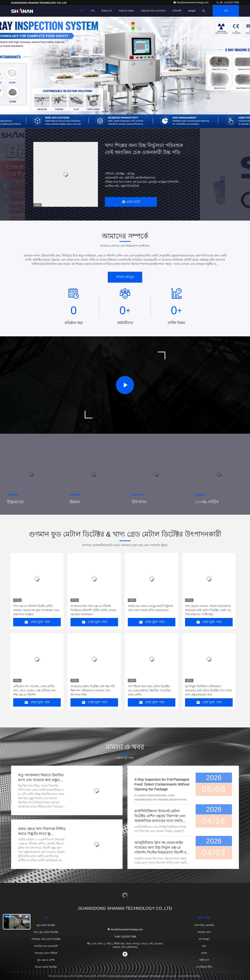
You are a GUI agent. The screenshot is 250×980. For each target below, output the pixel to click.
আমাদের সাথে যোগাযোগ (153, 11)
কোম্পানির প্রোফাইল (204, 925)
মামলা (204, 953)
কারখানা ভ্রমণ (204, 932)
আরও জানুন (125, 277)
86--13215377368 (228, 2)
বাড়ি (81, 11)
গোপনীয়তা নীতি (204, 967)
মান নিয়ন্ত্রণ (204, 939)
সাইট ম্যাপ (204, 960)
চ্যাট (226, 11)
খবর (204, 946)
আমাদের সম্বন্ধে (126, 11)
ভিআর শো (107, 11)
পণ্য (93, 11)
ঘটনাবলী (177, 11)
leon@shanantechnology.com (191, 2)
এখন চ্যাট (131, 202)
